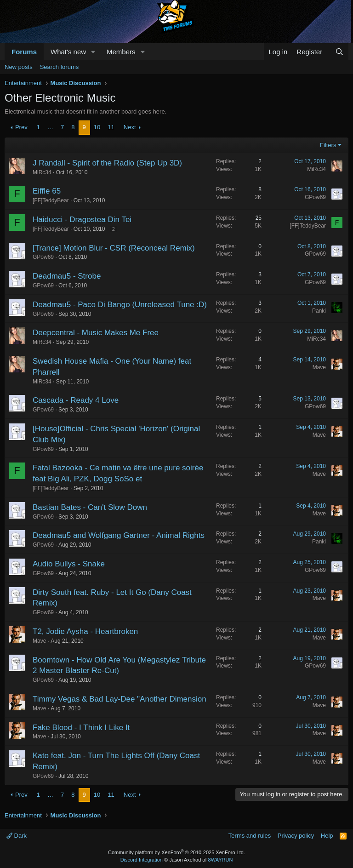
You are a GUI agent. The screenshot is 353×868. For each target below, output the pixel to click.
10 (97, 127)
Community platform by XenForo (176, 852)
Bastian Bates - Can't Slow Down (90, 507)
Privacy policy (296, 836)
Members (121, 52)
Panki (319, 311)
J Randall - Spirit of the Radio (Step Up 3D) (107, 163)
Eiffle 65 (47, 191)
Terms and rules (250, 836)
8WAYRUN (221, 860)
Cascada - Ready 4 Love (76, 400)
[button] (93, 52)
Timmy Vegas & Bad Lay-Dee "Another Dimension (120, 699)
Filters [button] (328, 145)
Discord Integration (142, 860)
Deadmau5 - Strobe (67, 276)
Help (327, 836)
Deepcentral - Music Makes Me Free (96, 333)
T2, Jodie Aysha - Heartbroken (85, 631)
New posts (19, 67)
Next (130, 127)
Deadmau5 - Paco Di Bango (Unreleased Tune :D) (120, 305)
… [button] (50, 127)
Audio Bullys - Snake (69, 564)
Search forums (60, 67)
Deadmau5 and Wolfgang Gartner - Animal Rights (119, 535)
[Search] (339, 52)
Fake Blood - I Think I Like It (81, 728)
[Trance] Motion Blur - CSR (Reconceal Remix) (114, 248)
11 (111, 127)
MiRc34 (42, 172)
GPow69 (315, 197)
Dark (17, 836)
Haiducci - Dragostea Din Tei (82, 220)
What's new (68, 52)
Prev (21, 127)
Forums (24, 52)
